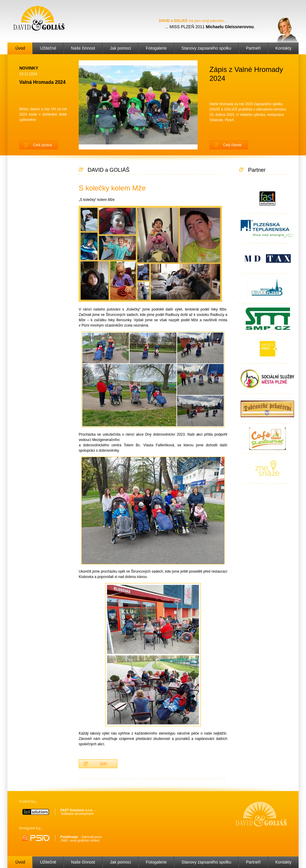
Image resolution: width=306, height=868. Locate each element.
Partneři (253, 48)
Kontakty (283, 48)
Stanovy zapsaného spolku (206, 48)
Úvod (20, 48)
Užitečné (48, 48)
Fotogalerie (156, 48)
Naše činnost (83, 48)
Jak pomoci (120, 48)
